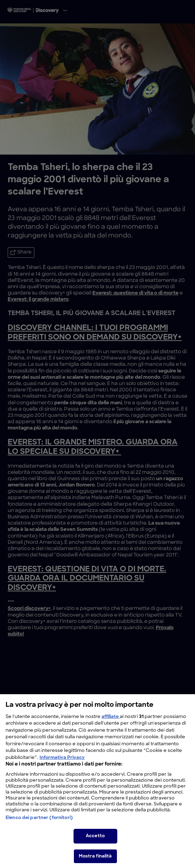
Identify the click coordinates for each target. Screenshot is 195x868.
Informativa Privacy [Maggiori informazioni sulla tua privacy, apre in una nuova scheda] (62, 762)
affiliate (111, 721)
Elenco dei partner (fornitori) (39, 823)
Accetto (95, 841)
